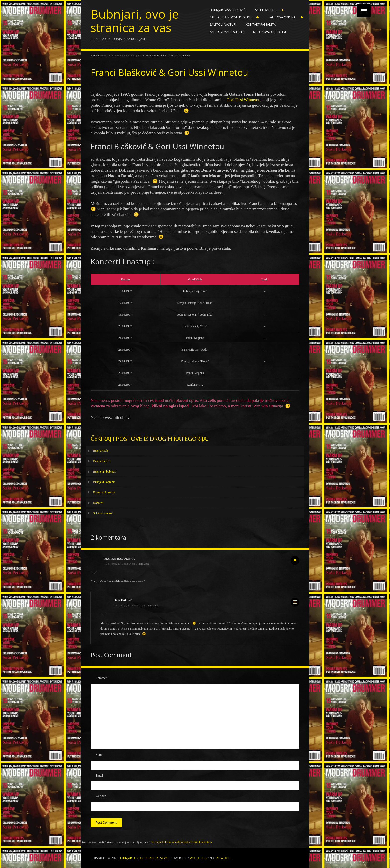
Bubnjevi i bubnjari (105, 472)
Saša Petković (123, 600)
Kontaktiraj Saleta (261, 24)
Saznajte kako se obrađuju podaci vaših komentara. (182, 842)
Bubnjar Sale (101, 451)
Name (99, 755)
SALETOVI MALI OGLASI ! (227, 32)
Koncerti (98, 503)
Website (101, 796)
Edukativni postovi (104, 492)
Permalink (143, 564)
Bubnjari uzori (102, 461)
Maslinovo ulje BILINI (269, 32)
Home (104, 55)
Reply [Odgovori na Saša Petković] (295, 602)
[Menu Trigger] (364, 11)
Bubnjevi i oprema (104, 482)
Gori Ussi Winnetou (244, 100)
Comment (102, 678)
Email (99, 776)
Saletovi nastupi (223, 24)
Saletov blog (267, 10)
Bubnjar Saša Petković (228, 10)
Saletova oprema (283, 17)
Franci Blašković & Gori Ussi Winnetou (169, 72)
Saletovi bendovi (103, 513)
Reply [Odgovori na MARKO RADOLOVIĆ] (295, 560)
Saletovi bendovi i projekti (232, 17)
